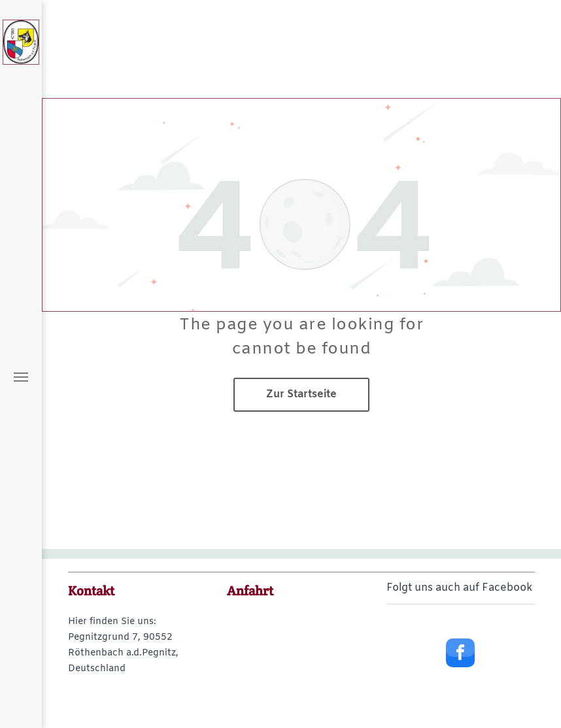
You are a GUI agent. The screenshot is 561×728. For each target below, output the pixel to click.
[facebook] (460, 654)
